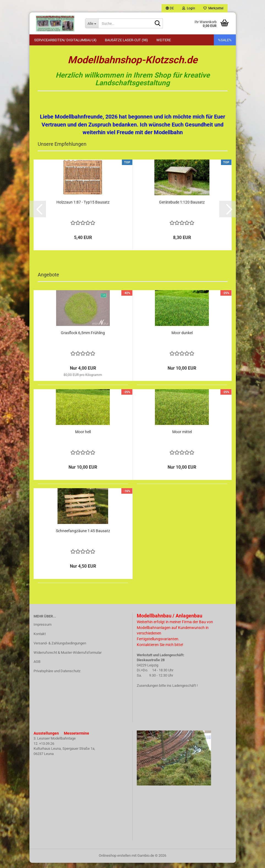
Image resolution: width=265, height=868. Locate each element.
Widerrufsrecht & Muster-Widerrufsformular (68, 658)
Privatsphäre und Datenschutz (57, 676)
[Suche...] (92, 23)
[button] (170, 8)
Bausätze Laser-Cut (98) (126, 40)
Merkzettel (213, 8)
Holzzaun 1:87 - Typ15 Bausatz (83, 208)
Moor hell (83, 437)
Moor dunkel (182, 338)
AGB (37, 667)
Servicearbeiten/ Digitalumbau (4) (65, 40)
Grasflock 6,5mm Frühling (83, 338)
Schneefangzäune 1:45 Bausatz (83, 536)
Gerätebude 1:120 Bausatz (182, 208)
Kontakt (40, 639)
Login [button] (189, 8)
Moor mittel (182, 437)
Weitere (164, 40)
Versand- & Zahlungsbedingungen (60, 649)
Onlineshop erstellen (115, 861)
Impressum (43, 630)
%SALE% (225, 40)
